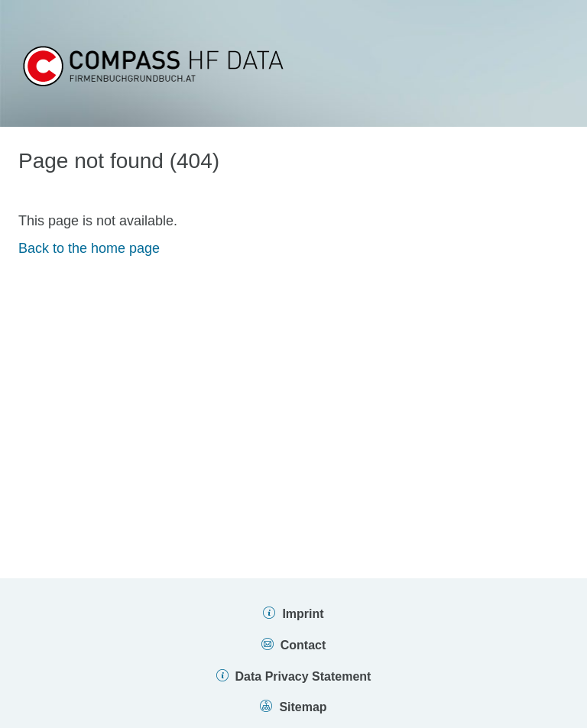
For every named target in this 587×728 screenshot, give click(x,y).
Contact (303, 645)
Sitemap (303, 707)
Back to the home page (89, 248)
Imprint (303, 614)
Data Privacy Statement (303, 676)
